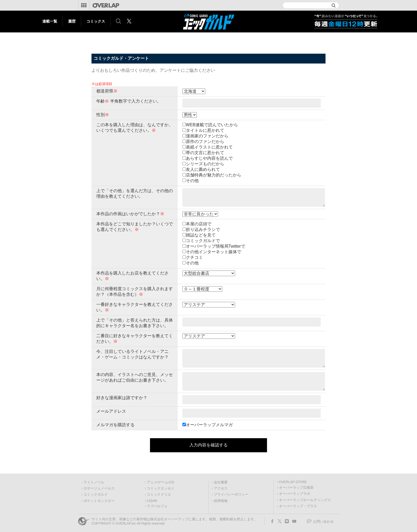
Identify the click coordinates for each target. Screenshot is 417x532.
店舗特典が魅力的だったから (214, 175)
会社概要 (221, 482)
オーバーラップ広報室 (296, 488)
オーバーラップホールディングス (305, 500)
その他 (192, 181)
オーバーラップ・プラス (298, 506)
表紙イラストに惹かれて (209, 147)
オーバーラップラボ (295, 494)
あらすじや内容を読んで (209, 158)
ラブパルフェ (157, 506)
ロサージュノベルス (99, 488)
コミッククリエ (159, 495)
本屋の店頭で (199, 224)
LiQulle (152, 501)
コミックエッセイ (161, 488)
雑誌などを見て (201, 235)
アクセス (221, 488)
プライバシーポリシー (231, 495)
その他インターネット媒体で (214, 252)
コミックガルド (96, 495)
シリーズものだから (205, 164)
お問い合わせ (323, 522)
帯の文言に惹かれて (205, 153)
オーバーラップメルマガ (209, 425)
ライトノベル (94, 482)
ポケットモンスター (99, 501)
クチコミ (194, 257)
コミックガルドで (203, 241)
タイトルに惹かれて (205, 130)
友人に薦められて (203, 169)
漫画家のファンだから (207, 136)
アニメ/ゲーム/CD (160, 482)
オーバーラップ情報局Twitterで (216, 246)
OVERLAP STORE (293, 482)
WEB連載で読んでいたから (212, 125)
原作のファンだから (205, 142)
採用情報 (221, 501)
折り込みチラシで (203, 229)
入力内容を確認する (208, 445)
